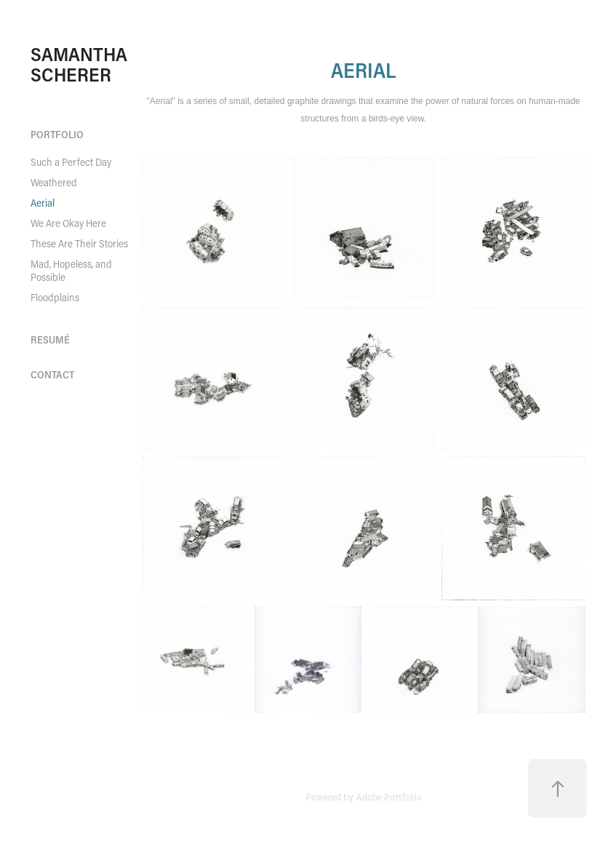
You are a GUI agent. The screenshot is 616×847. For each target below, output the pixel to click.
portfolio (57, 134)
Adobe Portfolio (389, 798)
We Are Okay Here (68, 223)
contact (52, 374)
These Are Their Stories (79, 243)
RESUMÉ (50, 339)
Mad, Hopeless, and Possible (71, 270)
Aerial (43, 203)
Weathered (54, 182)
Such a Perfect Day (71, 162)
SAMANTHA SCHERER (81, 64)
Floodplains (55, 297)
